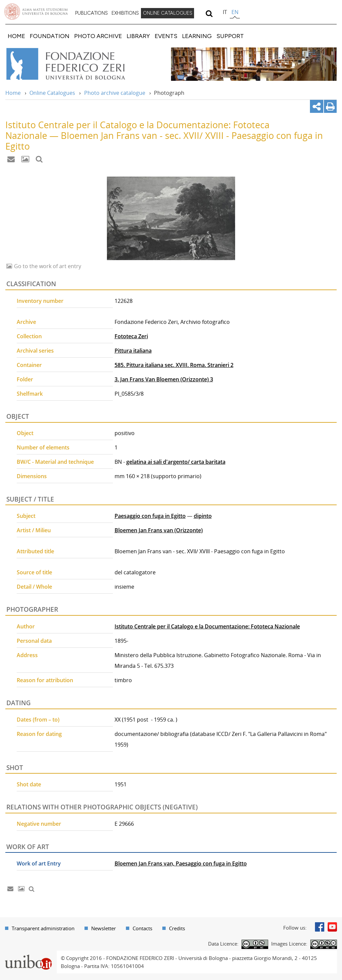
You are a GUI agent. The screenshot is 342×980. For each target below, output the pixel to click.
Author (26, 626)
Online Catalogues (52, 93)
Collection (29, 336)
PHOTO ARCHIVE (98, 36)
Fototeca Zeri (131, 336)
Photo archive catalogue (115, 93)
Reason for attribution (45, 680)
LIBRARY (138, 36)
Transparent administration (43, 928)
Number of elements (43, 447)
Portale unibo (28, 955)
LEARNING (197, 36)
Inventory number (40, 301)
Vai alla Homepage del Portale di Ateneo (36, 12)
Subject (26, 516)
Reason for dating (39, 734)
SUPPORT (230, 36)
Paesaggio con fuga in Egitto (150, 516)
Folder (25, 379)
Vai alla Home (75, 64)
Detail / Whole (34, 587)
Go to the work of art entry (47, 266)
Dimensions (32, 476)
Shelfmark (30, 394)
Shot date (29, 784)
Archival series (35, 351)
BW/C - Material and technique (55, 462)
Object (25, 433)
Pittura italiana (133, 351)
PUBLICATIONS (92, 13)
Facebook (320, 927)
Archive (26, 322)
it (225, 12)
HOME (16, 36)
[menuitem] (92, 13)
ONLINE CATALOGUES (168, 13)
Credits (177, 928)
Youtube (332, 927)
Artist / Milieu (34, 530)
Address (27, 655)
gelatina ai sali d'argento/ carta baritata (176, 462)
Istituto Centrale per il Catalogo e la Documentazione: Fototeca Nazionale (207, 626)
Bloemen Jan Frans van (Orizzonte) (159, 530)
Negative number (39, 824)
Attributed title (35, 551)
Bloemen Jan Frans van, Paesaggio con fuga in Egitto (181, 863)
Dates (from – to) (38, 720)
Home (13, 93)
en (235, 12)
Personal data (34, 641)
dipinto (203, 516)
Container (29, 365)
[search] (209, 13)
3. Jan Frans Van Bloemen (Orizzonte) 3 (164, 379)
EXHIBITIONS (125, 13)
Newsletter (104, 928)
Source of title (34, 572)
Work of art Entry (39, 863)
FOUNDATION (50, 36)
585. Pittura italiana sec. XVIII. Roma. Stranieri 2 (174, 365)
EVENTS (166, 36)
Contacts (142, 928)
